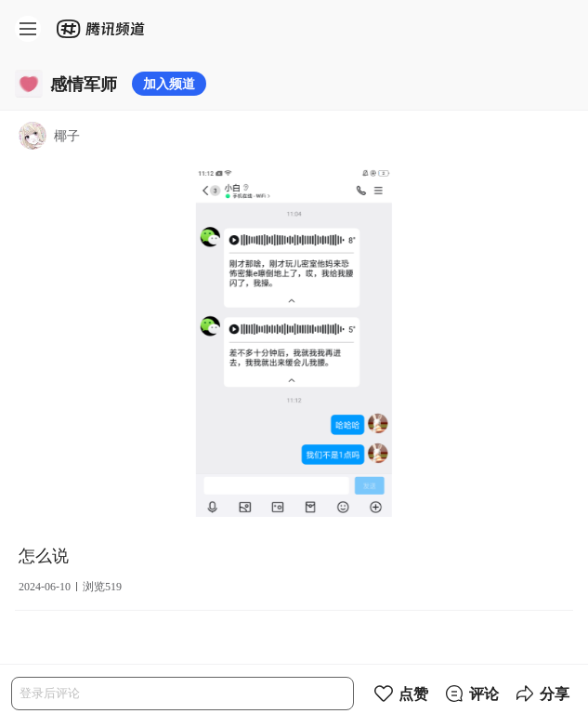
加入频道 (169, 83)
